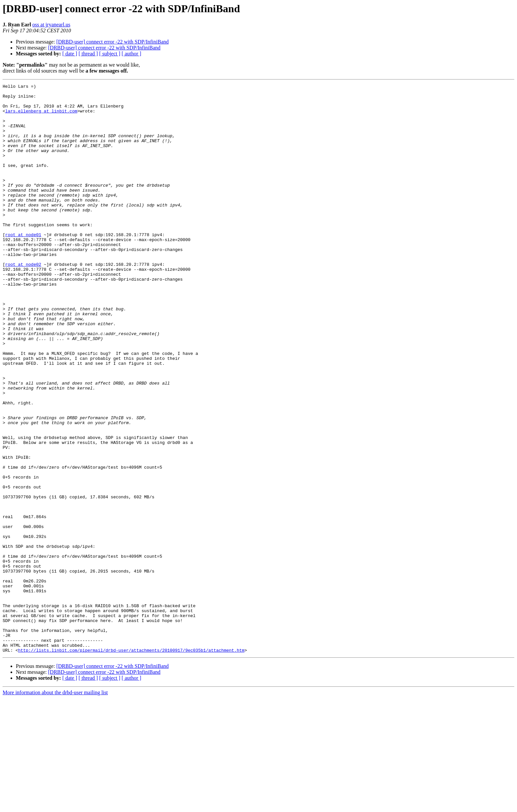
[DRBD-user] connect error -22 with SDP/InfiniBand (113, 42)
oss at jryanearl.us (51, 25)
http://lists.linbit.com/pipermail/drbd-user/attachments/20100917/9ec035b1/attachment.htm (131, 764)
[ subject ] (110, 54)
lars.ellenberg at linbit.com (41, 117)
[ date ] (70, 54)
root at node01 (23, 265)
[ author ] (132, 54)
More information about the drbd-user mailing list (55, 806)
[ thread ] (88, 54)
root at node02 (23, 301)
